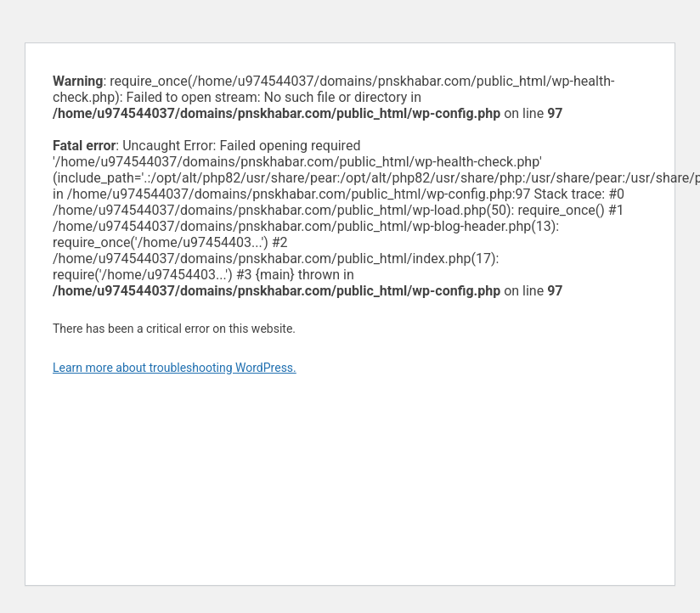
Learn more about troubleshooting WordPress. (175, 368)
